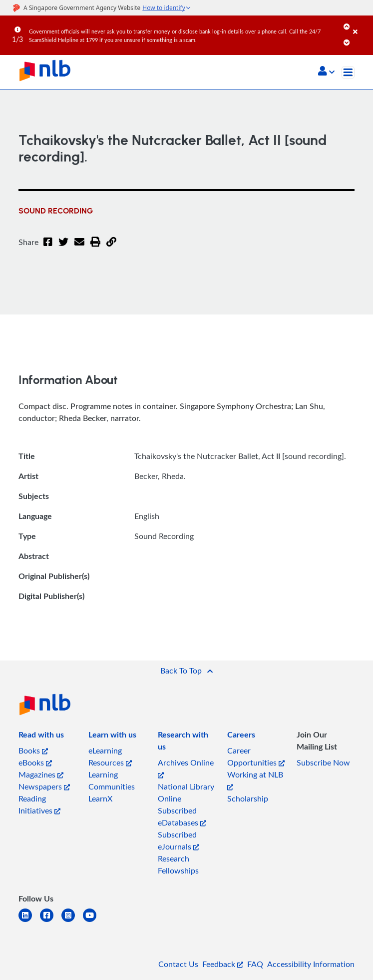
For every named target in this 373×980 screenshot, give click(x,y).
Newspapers (44, 786)
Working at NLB (255, 780)
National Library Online (186, 792)
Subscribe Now (323, 762)
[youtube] (94, 921)
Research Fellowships (178, 864)
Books (33, 750)
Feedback (223, 964)
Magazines (41, 774)
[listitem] (41, 736)
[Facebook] (48, 248)
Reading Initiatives (39, 804)
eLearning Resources (110, 756)
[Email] (79, 248)
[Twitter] (63, 248)
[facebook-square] (51, 921)
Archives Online (186, 768)
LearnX (100, 798)
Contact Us (178, 964)
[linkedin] (29, 921)
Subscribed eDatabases (182, 816)
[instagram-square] (72, 921)
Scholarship (248, 798)
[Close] (361, 24)
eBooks (35, 762)
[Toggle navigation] (348, 72)
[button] (326, 72)
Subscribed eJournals (179, 840)
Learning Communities (112, 780)
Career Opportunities (256, 756)
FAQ (255, 964)
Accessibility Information (311, 964)
